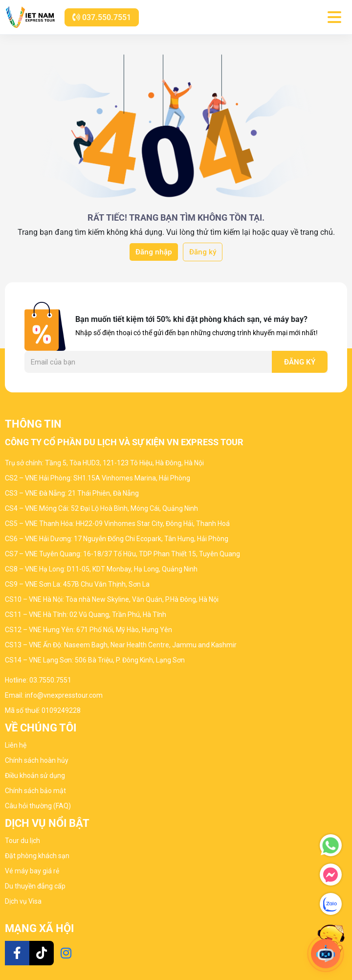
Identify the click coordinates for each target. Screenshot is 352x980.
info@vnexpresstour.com (64, 695)
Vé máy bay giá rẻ (32, 871)
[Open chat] (326, 954)
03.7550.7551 (50, 680)
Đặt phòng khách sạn (37, 856)
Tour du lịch (22, 841)
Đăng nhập (154, 252)
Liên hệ (16, 745)
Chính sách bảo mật (35, 791)
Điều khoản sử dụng (35, 775)
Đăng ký (203, 252)
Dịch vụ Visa (23, 901)
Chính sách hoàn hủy (37, 760)
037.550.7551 (102, 17)
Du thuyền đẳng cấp (35, 886)
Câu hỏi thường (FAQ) (38, 806)
